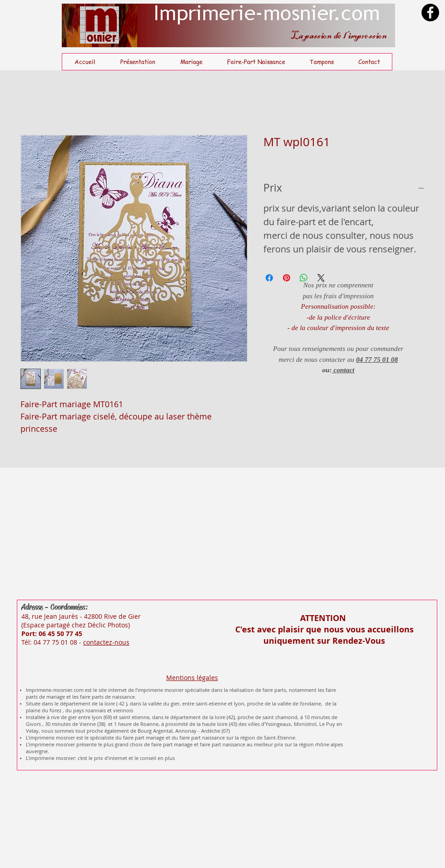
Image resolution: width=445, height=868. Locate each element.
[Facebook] (430, 12)
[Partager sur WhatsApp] (304, 278)
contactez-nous (106, 642)
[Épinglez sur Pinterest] (287, 278)
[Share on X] (321, 278)
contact (343, 370)
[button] (191, 62)
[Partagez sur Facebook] (269, 278)
